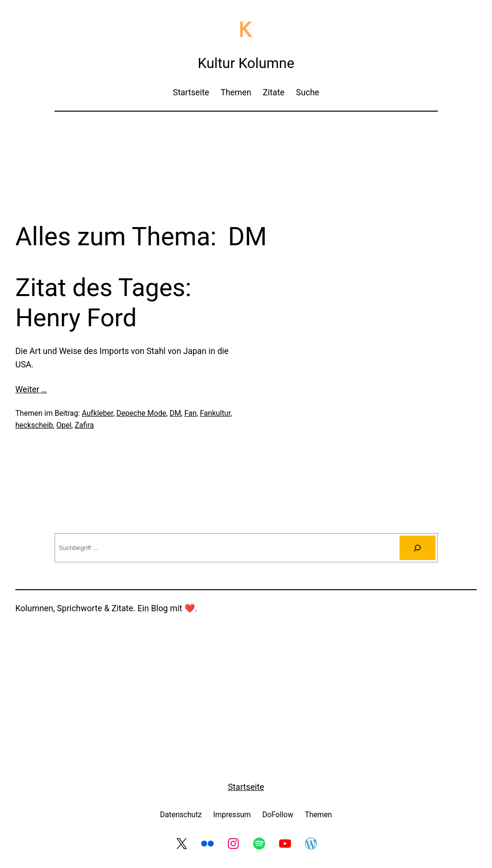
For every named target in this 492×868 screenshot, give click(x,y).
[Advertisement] (246, 145)
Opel (64, 425)
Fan (190, 413)
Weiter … (31, 389)
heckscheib (34, 425)
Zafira (84, 425)
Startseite (246, 787)
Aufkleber (97, 413)
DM (175, 413)
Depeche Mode (141, 413)
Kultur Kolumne (246, 63)
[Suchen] (418, 548)
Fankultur (215, 413)
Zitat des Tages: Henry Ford (103, 303)
